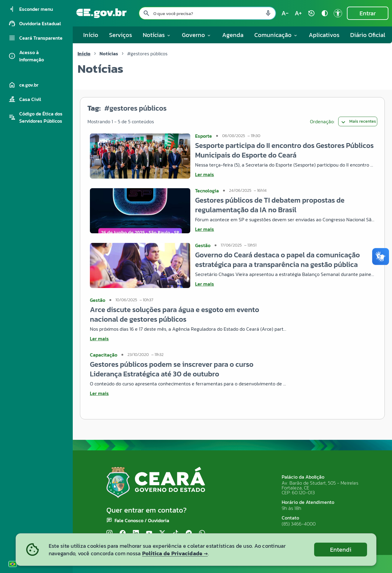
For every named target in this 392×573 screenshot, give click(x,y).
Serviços (121, 35)
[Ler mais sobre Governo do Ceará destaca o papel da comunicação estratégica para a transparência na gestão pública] (285, 284)
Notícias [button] (157, 35)
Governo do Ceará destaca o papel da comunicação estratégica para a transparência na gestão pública (277, 260)
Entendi (341, 550)
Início (91, 35)
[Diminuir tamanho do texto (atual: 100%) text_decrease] (285, 13)
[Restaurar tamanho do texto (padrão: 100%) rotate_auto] (311, 13)
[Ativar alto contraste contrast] (325, 13)
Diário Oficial (368, 35)
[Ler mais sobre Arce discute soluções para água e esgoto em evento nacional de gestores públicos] (188, 339)
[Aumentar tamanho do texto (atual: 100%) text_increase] (298, 13)
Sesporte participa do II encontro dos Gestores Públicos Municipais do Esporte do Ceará (284, 150)
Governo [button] (197, 35)
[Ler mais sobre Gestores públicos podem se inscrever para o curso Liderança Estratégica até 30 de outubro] (188, 393)
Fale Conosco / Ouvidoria (142, 520)
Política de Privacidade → (175, 553)
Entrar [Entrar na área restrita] (368, 13)
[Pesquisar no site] (207, 13)
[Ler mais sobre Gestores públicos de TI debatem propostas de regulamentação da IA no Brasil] (285, 229)
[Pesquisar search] (146, 13)
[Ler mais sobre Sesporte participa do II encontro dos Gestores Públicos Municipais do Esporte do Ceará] (285, 174)
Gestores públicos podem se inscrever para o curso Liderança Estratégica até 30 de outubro (172, 369)
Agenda (233, 35)
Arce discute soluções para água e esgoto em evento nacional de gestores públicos (175, 314)
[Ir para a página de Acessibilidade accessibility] (338, 13)
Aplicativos (324, 35)
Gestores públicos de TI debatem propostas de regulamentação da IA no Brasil (270, 205)
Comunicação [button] (276, 35)
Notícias (109, 54)
